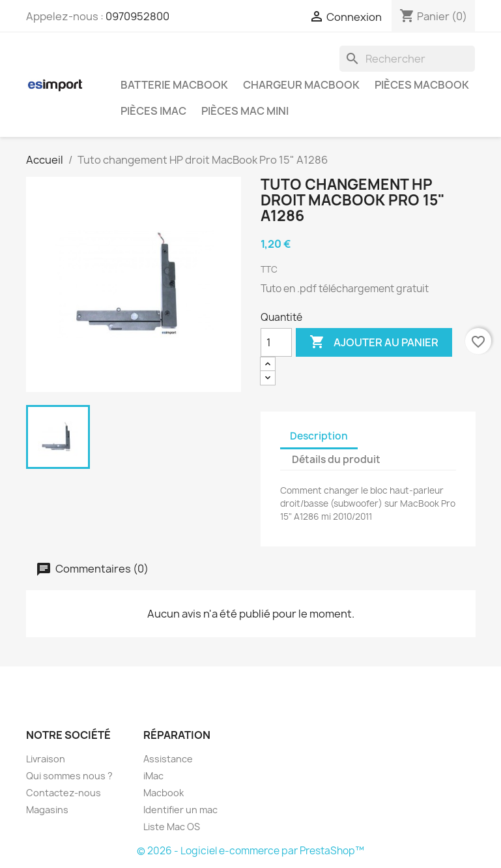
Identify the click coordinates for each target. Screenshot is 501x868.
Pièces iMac (153, 111)
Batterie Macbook (174, 85)
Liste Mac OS (172, 827)
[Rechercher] (407, 59)
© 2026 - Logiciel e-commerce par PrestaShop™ (250, 851)
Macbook (164, 793)
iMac (153, 776)
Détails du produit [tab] (336, 459)
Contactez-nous (64, 793)
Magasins (47, 810)
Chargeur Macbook (301, 85)
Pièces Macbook (422, 85)
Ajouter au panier (374, 342)
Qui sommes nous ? (69, 776)
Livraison (46, 759)
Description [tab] (319, 436)
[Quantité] (276, 342)
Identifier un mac (180, 810)
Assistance (168, 759)
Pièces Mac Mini (245, 111)
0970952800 (137, 16)
